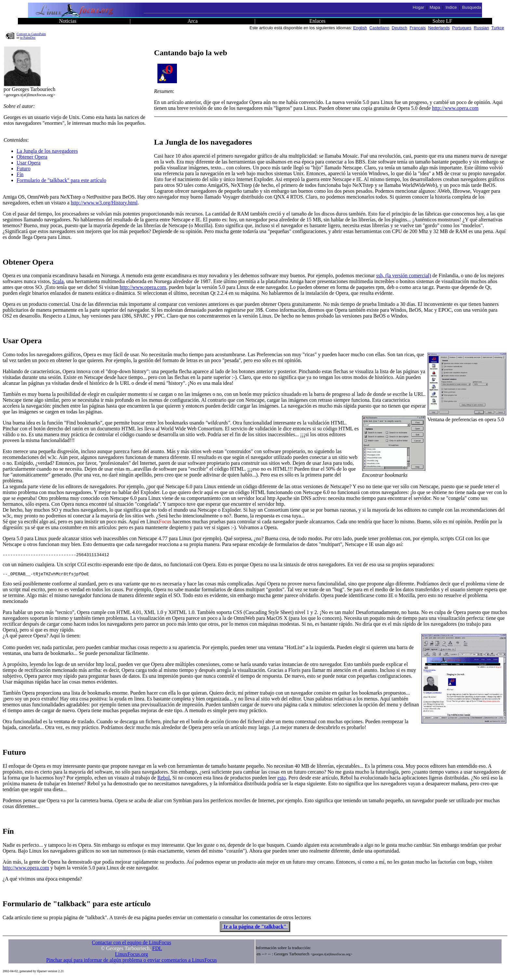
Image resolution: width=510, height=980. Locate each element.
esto (282, 780)
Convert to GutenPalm (31, 34)
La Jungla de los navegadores (47, 151)
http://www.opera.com (455, 108)
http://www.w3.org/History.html (104, 203)
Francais (418, 28)
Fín (20, 174)
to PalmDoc (28, 38)
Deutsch (399, 28)
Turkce (498, 28)
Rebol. (164, 780)
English (360, 28)
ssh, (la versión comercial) (404, 275)
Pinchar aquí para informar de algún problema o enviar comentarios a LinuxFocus (132, 962)
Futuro (24, 169)
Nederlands (439, 28)
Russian (482, 28)
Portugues (462, 28)
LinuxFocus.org (132, 956)
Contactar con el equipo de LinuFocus (131, 944)
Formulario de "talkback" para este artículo (61, 180)
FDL (157, 950)
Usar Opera (28, 163)
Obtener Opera (32, 157)
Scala (58, 281)
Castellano (379, 28)
